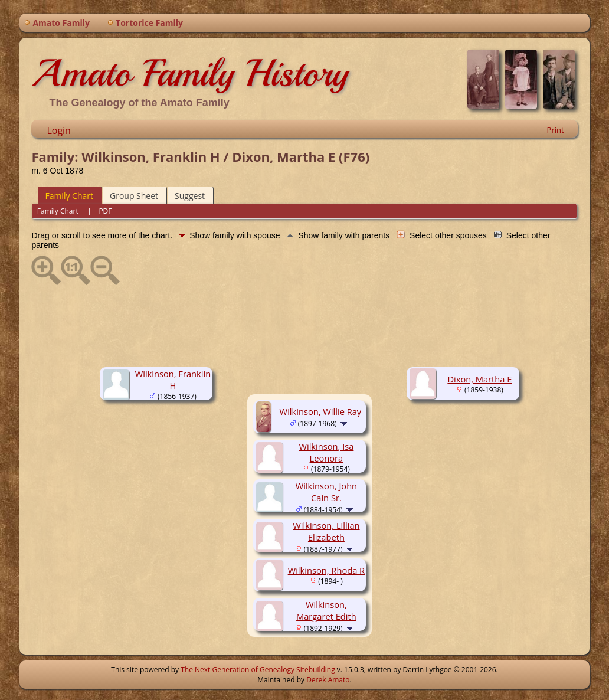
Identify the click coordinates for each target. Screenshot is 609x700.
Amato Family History (190, 73)
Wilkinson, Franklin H (173, 380)
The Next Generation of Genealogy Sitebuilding (258, 670)
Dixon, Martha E (479, 379)
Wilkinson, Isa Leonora (326, 452)
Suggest (190, 196)
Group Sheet (134, 196)
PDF (105, 211)
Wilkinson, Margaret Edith (326, 610)
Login (59, 130)
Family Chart (69, 196)
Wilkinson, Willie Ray (321, 411)
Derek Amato (328, 680)
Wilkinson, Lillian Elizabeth (326, 531)
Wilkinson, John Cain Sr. (326, 492)
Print (556, 130)
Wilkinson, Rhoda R (327, 570)
